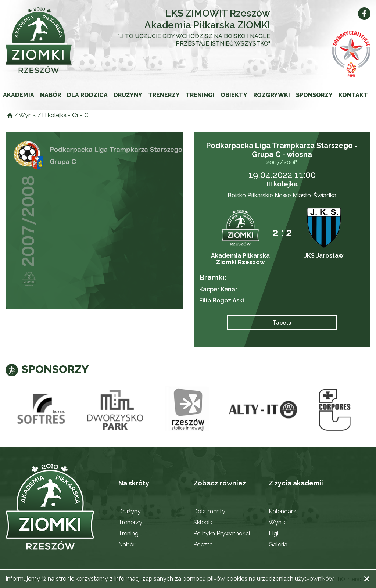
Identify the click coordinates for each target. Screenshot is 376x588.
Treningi (200, 95)
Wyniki (278, 522)
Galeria (278, 544)
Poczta (203, 544)
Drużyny (128, 95)
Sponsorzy (314, 95)
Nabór (51, 95)
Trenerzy (164, 95)
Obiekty (234, 95)
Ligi (273, 533)
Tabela (282, 323)
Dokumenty (209, 511)
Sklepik (203, 522)
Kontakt (353, 95)
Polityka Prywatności (222, 533)
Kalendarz (282, 511)
